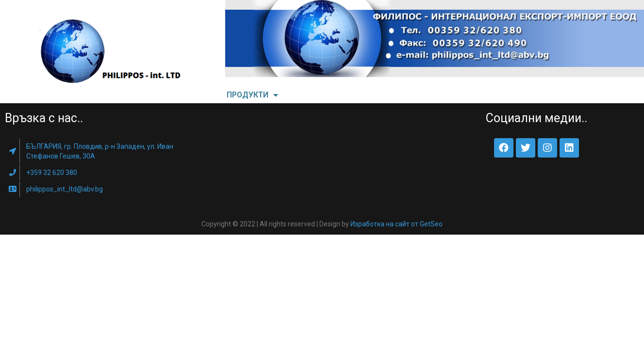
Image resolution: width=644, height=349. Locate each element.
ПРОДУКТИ (252, 95)
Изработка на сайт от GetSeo (396, 224)
